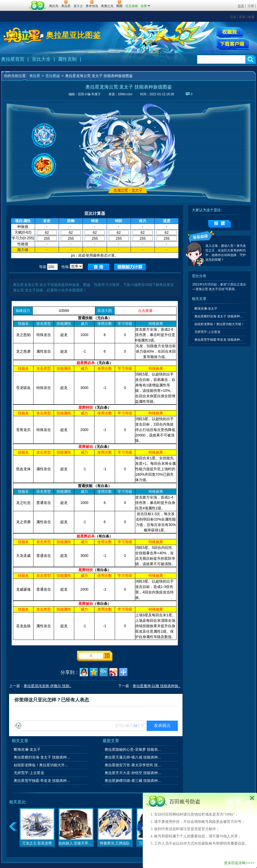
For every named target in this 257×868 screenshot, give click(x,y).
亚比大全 (41, 59)
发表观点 (162, 725)
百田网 (38, 5)
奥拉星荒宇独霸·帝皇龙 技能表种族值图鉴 (43, 781)
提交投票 (219, 224)
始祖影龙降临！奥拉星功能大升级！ (43, 765)
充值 (233, 17)
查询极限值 (130, 267)
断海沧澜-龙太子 (27, 749)
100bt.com (125, 94)
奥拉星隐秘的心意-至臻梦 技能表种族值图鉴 (133, 749)
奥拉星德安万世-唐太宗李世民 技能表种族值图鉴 (133, 765)
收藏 (251, 17)
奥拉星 (35, 76)
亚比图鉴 (53, 76)
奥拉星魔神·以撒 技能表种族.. (157, 686)
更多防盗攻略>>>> (239, 863)
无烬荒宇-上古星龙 (29, 773)
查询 (99, 267)
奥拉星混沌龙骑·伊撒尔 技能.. (48, 686)
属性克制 (67, 59)
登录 (241, 6)
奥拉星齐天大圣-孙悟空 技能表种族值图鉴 (133, 773)
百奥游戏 (14, 2)
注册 (251, 6)
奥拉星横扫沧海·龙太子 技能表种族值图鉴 (43, 757)
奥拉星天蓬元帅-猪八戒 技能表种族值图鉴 (133, 757)
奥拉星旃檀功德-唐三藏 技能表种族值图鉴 (133, 781)
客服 (242, 17)
